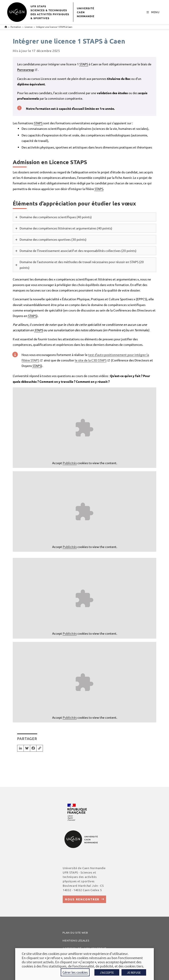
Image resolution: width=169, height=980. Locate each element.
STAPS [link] (84, 64)
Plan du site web (75, 932)
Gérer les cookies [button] (75, 972)
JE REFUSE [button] (134, 972)
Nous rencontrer (82, 899)
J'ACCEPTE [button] (107, 972)
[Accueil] (6, 27)
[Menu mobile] (153, 12)
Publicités (70, 463)
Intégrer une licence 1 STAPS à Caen (54, 27)
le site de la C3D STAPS (91, 360)
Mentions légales (76, 940)
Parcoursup (26, 70)
